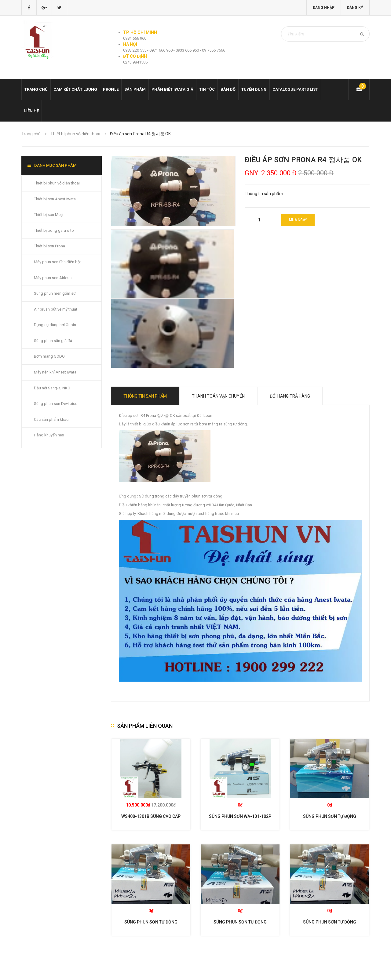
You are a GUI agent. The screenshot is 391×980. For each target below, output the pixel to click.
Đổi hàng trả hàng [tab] (290, 396)
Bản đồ (228, 89)
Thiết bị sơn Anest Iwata (55, 199)
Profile (111, 89)
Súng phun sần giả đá (53, 341)
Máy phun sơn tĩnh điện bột (57, 262)
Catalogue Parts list (295, 89)
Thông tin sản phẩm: (264, 194)
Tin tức (207, 89)
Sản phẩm (135, 89)
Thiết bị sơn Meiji (49, 215)
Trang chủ (36, 89)
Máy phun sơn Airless (53, 278)
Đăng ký (355, 8)
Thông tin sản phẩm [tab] (145, 396)
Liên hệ (31, 111)
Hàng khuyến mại (49, 435)
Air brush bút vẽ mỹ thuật (56, 309)
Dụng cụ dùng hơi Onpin (55, 325)
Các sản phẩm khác (51, 419)
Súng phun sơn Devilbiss (56, 404)
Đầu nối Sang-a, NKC (52, 388)
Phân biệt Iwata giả (172, 89)
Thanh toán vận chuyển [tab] (218, 396)
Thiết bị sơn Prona (49, 246)
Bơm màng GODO (49, 356)
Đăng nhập (324, 8)
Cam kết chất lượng (75, 89)
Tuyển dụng (254, 89)
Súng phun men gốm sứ (55, 293)
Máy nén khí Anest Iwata (55, 372)
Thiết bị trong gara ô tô (54, 230)
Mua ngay (298, 220)
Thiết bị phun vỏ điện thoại (75, 134)
